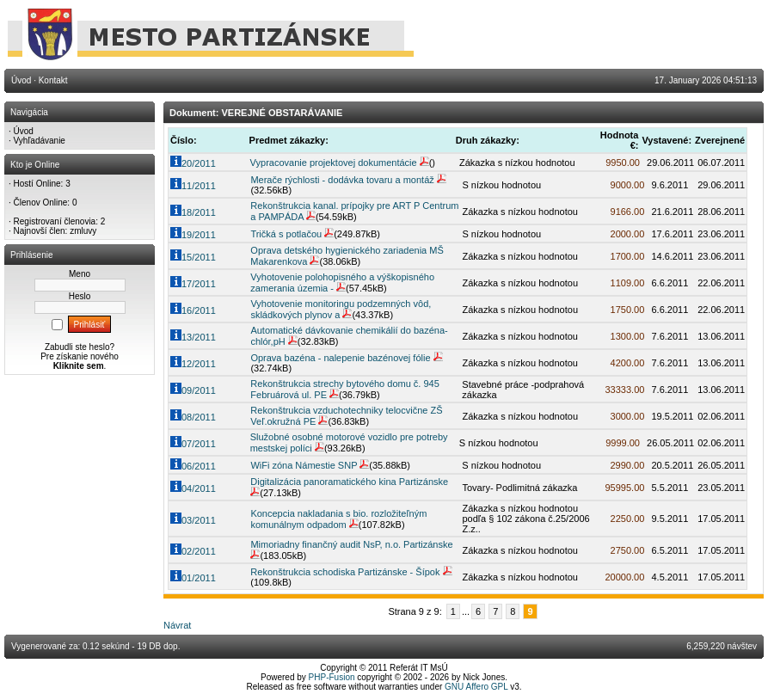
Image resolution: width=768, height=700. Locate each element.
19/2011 (193, 235)
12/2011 (193, 364)
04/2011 (193, 488)
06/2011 (193, 466)
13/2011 (193, 337)
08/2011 (193, 417)
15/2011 (193, 257)
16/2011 (193, 310)
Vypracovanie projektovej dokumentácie (334, 163)
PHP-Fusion (332, 677)
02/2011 (193, 551)
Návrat (177, 625)
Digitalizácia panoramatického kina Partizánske (349, 482)
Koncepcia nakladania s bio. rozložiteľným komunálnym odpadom (338, 519)
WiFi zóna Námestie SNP (304, 465)
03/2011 (193, 520)
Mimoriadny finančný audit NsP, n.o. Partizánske (351, 544)
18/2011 (193, 212)
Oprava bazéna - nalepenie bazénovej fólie (340, 358)
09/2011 (193, 390)
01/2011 (193, 578)
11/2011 (193, 186)
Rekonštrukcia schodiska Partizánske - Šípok (345, 572)
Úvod (24, 131)
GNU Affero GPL (476, 687)
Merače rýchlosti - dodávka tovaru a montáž (342, 180)
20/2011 (193, 163)
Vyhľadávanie (40, 141)
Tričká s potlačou (286, 234)
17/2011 (193, 284)
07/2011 (193, 444)
